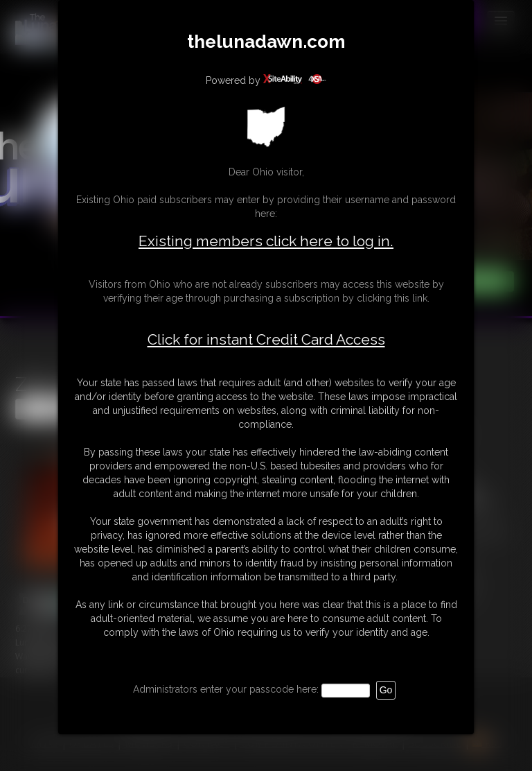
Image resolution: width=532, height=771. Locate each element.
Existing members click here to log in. (266, 241)
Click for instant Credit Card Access (266, 340)
